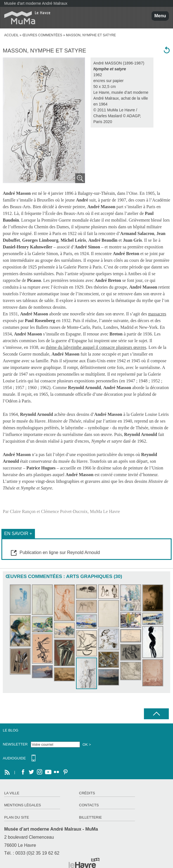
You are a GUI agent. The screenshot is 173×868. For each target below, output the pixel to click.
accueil (11, 35)
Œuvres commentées (42, 35)
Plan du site (17, 817)
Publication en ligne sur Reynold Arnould (60, 552)
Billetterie (91, 817)
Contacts (89, 805)
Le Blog (11, 730)
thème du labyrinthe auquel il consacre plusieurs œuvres (96, 347)
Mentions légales (22, 805)
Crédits (87, 793)
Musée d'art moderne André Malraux (36, 3)
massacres (157, 314)
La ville (12, 793)
